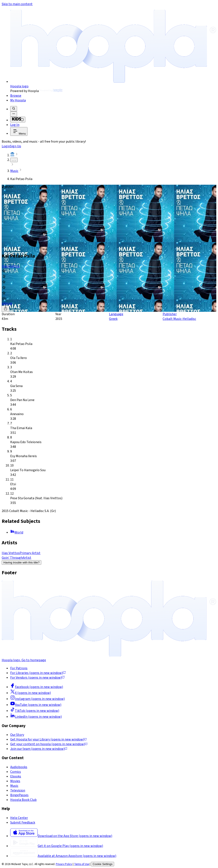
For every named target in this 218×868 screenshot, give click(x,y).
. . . (14, 160)
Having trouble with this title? (22, 562)
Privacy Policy (64, 864)
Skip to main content (17, 4)
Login (6, 146)
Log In (15, 125)
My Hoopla (18, 100)
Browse (16, 96)
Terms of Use (82, 864)
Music (14, 171)
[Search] (14, 109)
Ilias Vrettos (11, 266)
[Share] (6, 309)
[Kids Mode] (18, 120)
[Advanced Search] (14, 114)
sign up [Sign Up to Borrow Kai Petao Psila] (7, 303)
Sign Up (16, 146)
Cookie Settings (103, 864)
